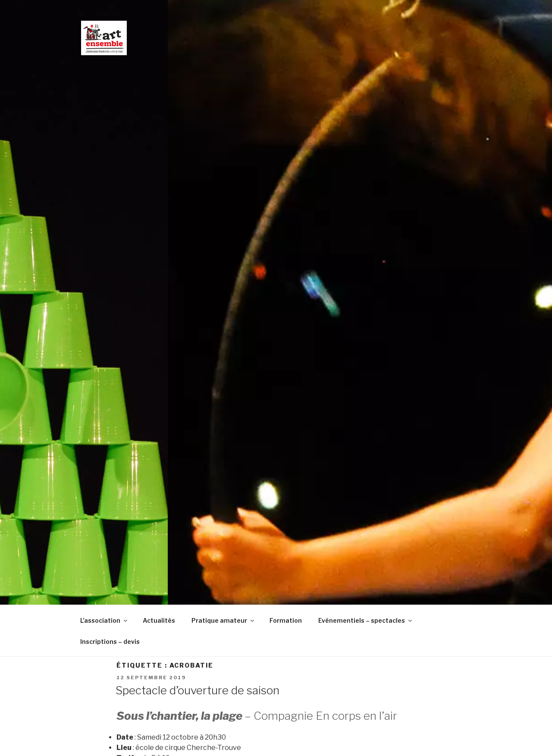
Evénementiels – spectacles (366, 620)
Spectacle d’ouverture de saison (198, 690)
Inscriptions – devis (110, 642)
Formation (286, 620)
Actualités (159, 620)
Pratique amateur (223, 620)
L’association (104, 620)
